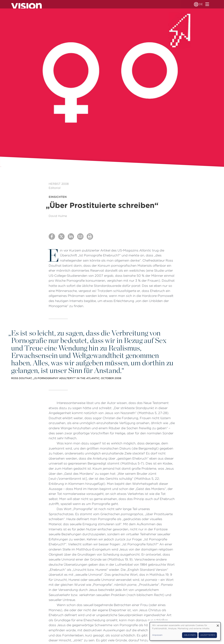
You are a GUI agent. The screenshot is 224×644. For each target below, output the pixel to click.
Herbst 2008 (59, 184)
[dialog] (185, 631)
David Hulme (58, 216)
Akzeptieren (208, 635)
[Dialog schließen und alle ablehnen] (218, 624)
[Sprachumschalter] (196, 4)
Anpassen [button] (157, 635)
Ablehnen (190, 635)
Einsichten (58, 197)
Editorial (55, 188)
